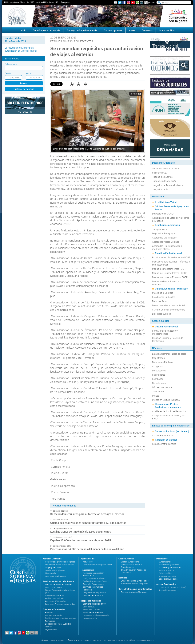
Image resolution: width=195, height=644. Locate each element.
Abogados (157, 366)
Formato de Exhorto (54, 615)
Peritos (156, 396)
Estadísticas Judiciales (164, 297)
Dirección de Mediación (55, 596)
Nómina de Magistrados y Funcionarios (94, 574)
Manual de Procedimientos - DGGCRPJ (166, 283)
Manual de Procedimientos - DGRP (169, 269)
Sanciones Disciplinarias (55, 570)
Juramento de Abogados (56, 576)
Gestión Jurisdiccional (166, 326)
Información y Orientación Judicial (59, 565)
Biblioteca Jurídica (161, 314)
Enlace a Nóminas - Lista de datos (169, 354)
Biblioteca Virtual (166, 573)
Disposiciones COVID (163, 214)
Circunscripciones (113, 30)
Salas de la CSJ (160, 173)
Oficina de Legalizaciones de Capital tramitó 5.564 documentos (88, 523)
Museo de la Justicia (163, 293)
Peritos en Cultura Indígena (166, 400)
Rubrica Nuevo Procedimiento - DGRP (171, 257)
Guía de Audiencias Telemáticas (171, 289)
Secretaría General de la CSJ (166, 168)
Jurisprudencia (160, 229)
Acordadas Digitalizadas (164, 238)
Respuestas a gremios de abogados (60, 562)
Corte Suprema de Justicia (47, 30)
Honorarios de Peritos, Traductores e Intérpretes (168, 406)
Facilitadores (159, 375)
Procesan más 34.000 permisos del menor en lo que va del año (87, 549)
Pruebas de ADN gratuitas (56, 601)
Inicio (152, 2)
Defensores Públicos (163, 362)
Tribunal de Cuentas (162, 177)
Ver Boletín (25, 112)
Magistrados (158, 358)
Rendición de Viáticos (166, 440)
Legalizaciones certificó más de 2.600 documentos (81, 532)
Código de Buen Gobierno (94, 578)
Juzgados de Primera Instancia (168, 185)
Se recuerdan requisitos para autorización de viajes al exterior (21, 49)
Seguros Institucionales (164, 444)
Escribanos (158, 379)
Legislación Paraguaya (163, 233)
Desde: (8, 73)
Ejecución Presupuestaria (94, 584)
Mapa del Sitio (167, 30)
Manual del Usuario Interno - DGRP (170, 273)
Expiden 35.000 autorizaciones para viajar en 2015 (81, 540)
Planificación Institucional (168, 253)
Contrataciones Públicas (93, 587)
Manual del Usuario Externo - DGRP (170, 277)
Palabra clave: (11, 64)
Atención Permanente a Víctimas (58, 584)
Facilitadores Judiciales (55, 598)
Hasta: (29, 73)
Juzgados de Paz (161, 189)
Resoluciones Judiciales (167, 225)
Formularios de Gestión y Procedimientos (165, 332)
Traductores (158, 391)
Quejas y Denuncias (53, 568)
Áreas (132, 30)
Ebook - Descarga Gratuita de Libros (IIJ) (60, 591)
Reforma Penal (160, 301)
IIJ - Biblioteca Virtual (166, 202)
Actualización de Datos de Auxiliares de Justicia (171, 219)
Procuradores (159, 370)
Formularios (50, 621)
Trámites (49, 627)
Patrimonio (88, 590)
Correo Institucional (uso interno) (172, 431)
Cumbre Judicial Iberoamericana (169, 310)
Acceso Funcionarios (163, 435)
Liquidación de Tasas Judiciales (58, 624)
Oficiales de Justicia (162, 387)
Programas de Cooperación (94, 593)
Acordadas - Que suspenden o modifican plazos (167, 247)
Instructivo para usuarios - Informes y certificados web (171, 263)
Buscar (24, 83)
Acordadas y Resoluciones (166, 242)
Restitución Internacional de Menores (61, 618)
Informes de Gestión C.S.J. (94, 596)
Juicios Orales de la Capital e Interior (98, 565)
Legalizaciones (51, 630)
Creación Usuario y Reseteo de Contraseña (168, 339)
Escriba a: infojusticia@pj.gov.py (134, 592)
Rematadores (159, 383)
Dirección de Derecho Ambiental (168, 305)
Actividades (88, 562)
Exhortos (49, 612)
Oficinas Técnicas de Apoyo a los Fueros (172, 208)
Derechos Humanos (54, 587)
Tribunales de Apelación (164, 181)
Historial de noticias (24, 89)
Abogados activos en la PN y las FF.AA (168, 417)
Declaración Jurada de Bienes (95, 581)
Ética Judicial (51, 573)
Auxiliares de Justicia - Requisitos (169, 411)
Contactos (147, 30)
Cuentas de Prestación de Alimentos (60, 604)
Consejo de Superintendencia (82, 30)
